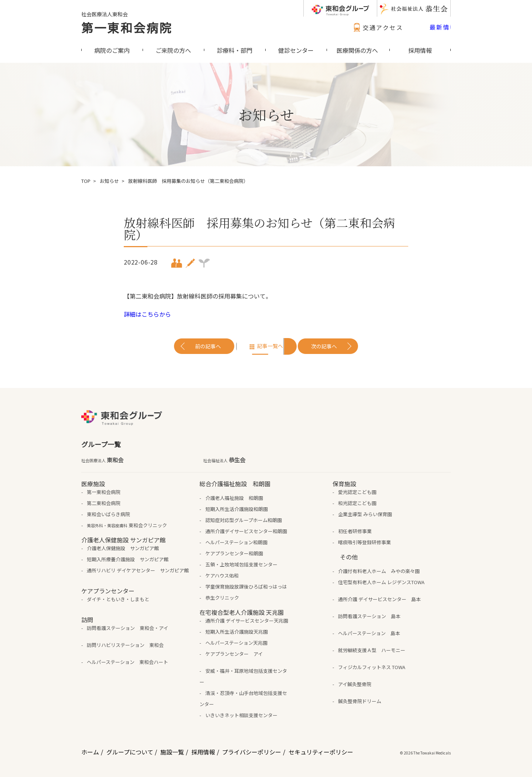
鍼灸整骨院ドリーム (360, 701)
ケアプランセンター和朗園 (234, 553)
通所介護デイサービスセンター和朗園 (246, 531)
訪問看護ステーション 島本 (369, 616)
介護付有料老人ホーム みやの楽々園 (379, 571)
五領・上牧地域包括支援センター (241, 564)
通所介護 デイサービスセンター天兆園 (247, 621)
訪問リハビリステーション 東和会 (125, 645)
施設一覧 (172, 752)
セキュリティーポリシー (321, 752)
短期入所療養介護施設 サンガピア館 (128, 559)
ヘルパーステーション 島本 (369, 633)
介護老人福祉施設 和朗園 (234, 498)
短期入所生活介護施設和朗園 (237, 509)
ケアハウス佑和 (222, 575)
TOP (86, 181)
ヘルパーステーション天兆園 (236, 643)
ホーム (90, 752)
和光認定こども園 (357, 503)
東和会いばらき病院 (108, 514)
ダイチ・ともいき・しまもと (118, 599)
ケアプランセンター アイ (234, 654)
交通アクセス (377, 27)
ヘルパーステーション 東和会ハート (127, 662)
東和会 (102, 460)
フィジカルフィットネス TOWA (372, 667)
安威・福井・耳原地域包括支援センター (243, 676)
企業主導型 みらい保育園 (365, 514)
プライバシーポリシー (252, 752)
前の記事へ (208, 346)
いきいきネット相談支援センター (241, 715)
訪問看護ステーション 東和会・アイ (127, 628)
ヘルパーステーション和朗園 (236, 542)
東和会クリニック (127, 525)
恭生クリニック (222, 598)
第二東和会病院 (104, 503)
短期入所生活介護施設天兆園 (237, 632)
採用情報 (203, 752)
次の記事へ (324, 346)
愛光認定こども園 (357, 492)
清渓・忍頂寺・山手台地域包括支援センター (243, 698)
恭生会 (224, 460)
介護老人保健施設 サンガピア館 (123, 548)
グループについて (130, 752)
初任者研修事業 (355, 531)
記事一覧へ (270, 346)
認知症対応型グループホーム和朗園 (244, 520)
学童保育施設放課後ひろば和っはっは (246, 587)
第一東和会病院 (127, 27)
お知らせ (109, 181)
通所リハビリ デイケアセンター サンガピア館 (138, 570)
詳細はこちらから (147, 314)
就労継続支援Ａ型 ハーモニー (372, 650)
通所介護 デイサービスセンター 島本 (379, 599)
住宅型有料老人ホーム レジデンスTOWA (381, 582)
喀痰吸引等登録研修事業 (364, 542)
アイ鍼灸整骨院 (355, 684)
